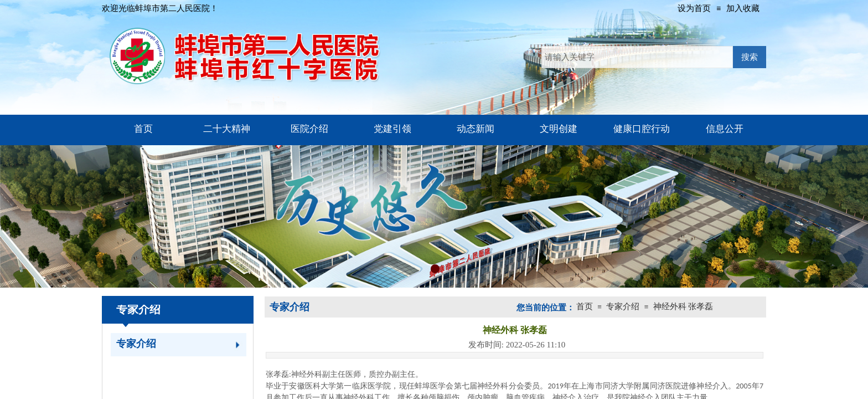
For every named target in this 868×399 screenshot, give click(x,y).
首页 (585, 306)
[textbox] (637, 57)
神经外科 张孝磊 (683, 306)
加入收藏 (743, 8)
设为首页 (694, 8)
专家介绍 (136, 344)
